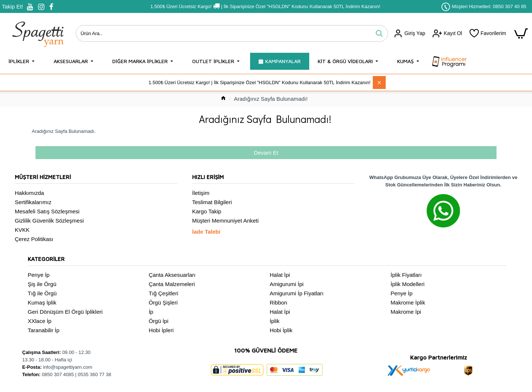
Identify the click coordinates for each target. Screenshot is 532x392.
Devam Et (266, 153)
